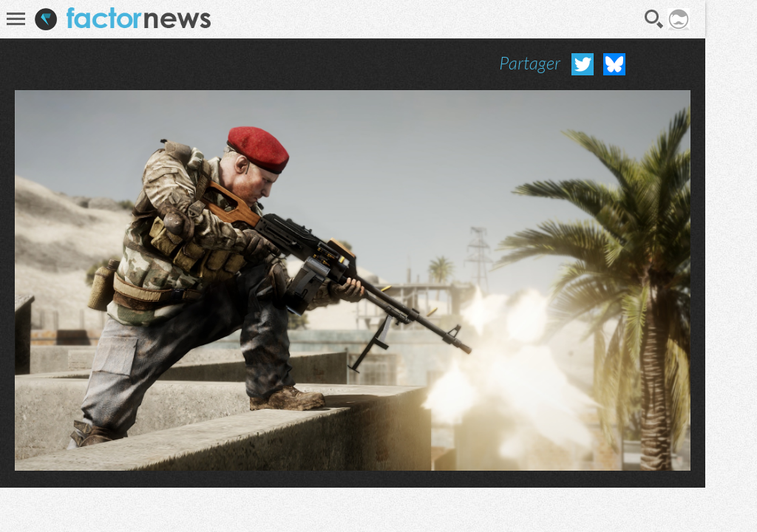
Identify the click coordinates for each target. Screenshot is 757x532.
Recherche (654, 19)
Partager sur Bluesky (614, 64)
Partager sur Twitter (583, 64)
